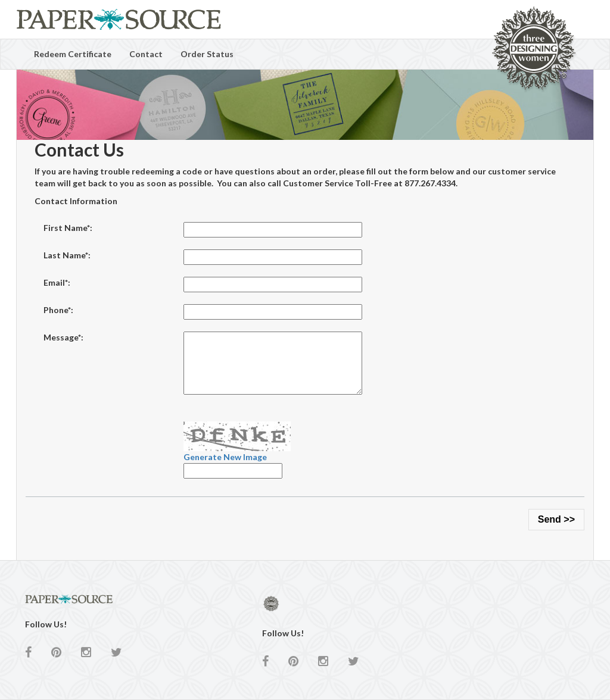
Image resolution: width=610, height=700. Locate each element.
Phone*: (58, 310)
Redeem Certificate (73, 54)
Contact (146, 54)
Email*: (57, 282)
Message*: (63, 337)
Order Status (207, 54)
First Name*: (68, 228)
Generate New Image (225, 457)
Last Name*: (67, 255)
